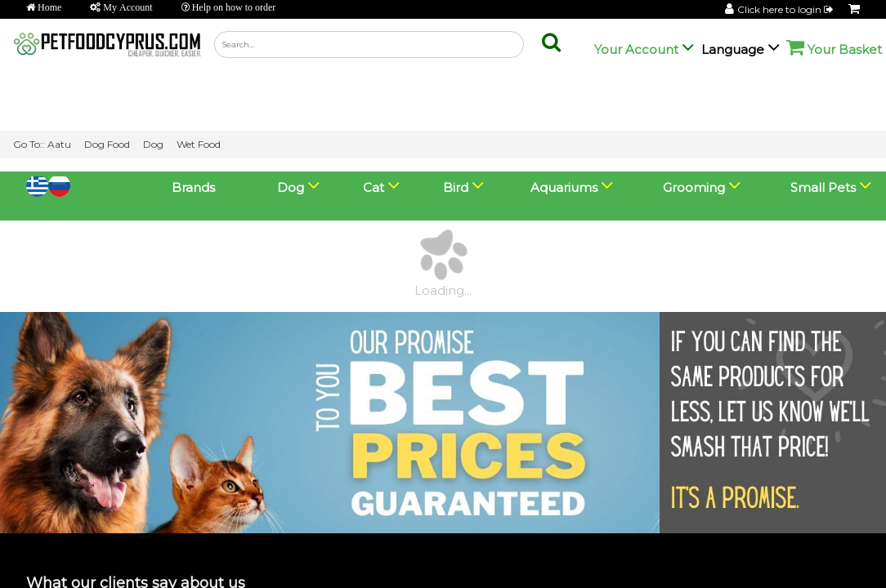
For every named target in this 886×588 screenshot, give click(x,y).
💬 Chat (799, 550)
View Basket (51, 568)
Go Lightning (275, 569)
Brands (193, 16)
